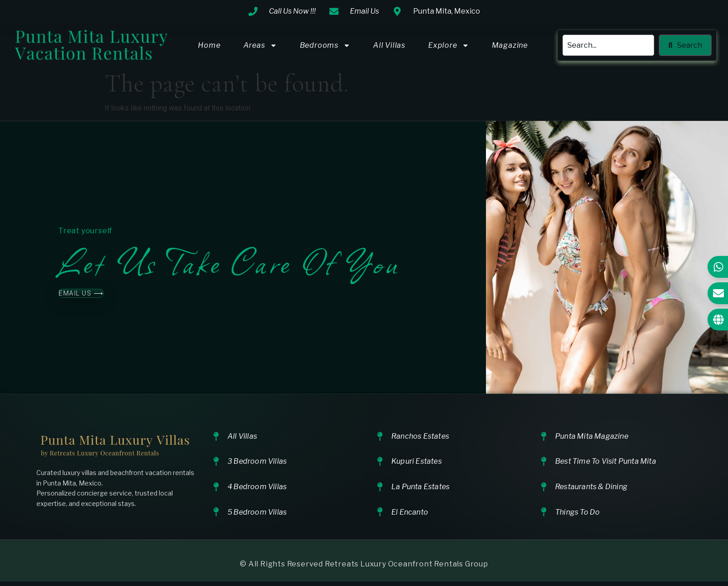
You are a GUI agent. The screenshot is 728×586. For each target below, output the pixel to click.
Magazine (510, 45)
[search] (608, 45)
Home (209, 45)
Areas (260, 45)
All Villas (389, 45)
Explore (449, 45)
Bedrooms (325, 45)
